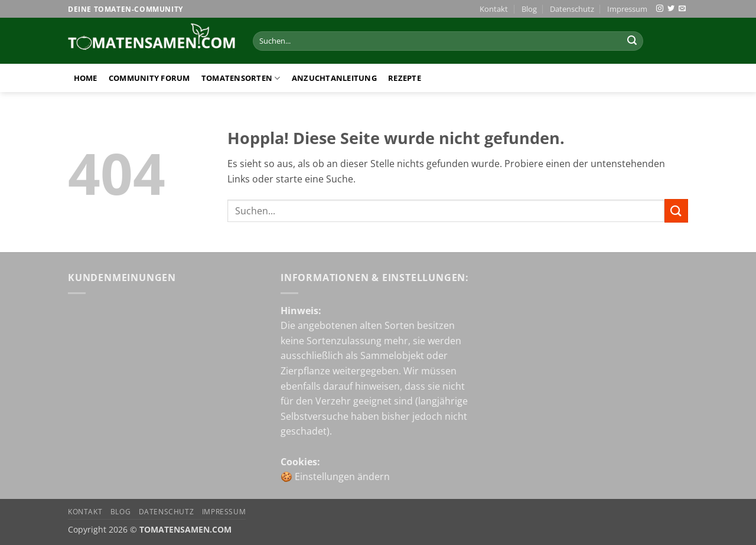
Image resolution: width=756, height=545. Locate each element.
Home (86, 78)
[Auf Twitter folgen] (671, 9)
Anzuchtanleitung (334, 78)
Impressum (627, 9)
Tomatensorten (241, 78)
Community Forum (149, 78)
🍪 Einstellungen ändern (335, 477)
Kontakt (494, 9)
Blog (529, 9)
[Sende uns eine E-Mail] (682, 9)
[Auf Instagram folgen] (660, 9)
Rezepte (405, 78)
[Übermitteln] (632, 41)
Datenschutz (572, 9)
